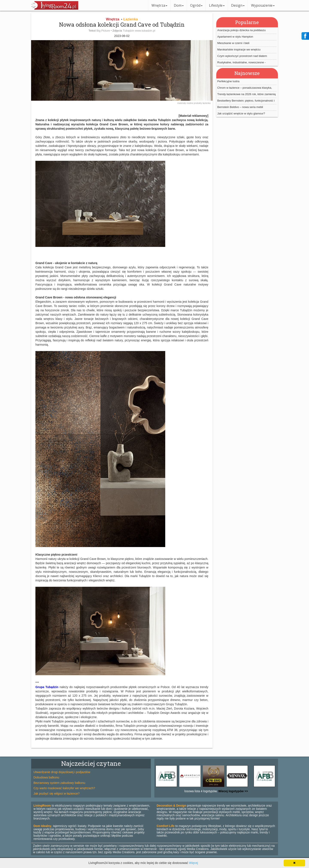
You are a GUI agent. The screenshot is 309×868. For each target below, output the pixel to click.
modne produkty (195, 103)
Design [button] (238, 5)
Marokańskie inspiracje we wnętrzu (239, 49)
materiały (182, 103)
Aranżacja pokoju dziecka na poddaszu (242, 30)
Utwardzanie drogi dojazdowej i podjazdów (62, 772)
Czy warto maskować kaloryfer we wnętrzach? (64, 788)
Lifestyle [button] (217, 5)
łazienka (207, 103)
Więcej (194, 863)
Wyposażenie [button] (263, 5)
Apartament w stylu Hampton (235, 37)
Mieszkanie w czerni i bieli (233, 43)
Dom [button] (179, 5)
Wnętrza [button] (159, 5)
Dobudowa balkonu (46, 777)
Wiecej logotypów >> (233, 791)
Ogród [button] (196, 5)
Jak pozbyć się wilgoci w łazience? (57, 794)
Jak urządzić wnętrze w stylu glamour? (241, 113)
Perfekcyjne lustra (228, 81)
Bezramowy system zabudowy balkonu (59, 783)
